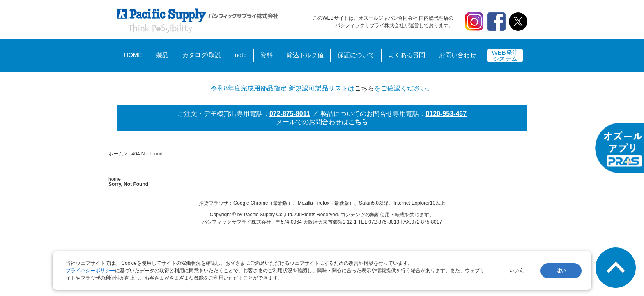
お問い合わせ (458, 55)
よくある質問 (407, 55)
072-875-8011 (290, 114)
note (240, 55)
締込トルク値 (305, 55)
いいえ (517, 271)
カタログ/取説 (202, 55)
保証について (356, 55)
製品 (162, 55)
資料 (267, 55)
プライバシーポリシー (90, 271)
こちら (364, 88)
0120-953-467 (446, 114)
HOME (133, 55)
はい (561, 271)
